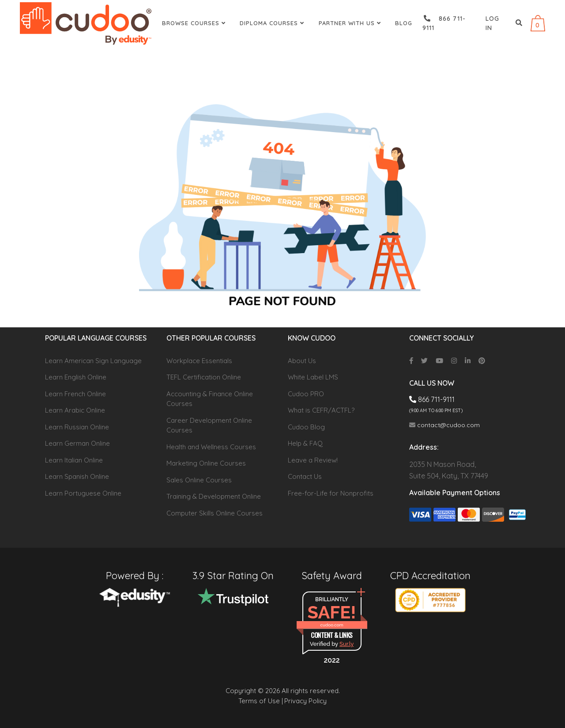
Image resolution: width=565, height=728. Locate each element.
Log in (492, 23)
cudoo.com (331, 625)
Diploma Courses (273, 23)
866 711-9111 (444, 23)
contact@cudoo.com (444, 425)
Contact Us (305, 476)
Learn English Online (76, 377)
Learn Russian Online (77, 427)
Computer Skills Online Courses (215, 513)
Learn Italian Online (74, 460)
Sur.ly (347, 644)
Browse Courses (195, 23)
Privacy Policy (305, 701)
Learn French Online (75, 394)
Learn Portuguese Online (83, 493)
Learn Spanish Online (77, 476)
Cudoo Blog (306, 427)
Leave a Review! (313, 460)
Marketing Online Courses (206, 463)
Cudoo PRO (306, 394)
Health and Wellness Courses (211, 447)
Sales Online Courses (199, 480)
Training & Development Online (214, 496)
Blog (404, 23)
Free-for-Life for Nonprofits (331, 493)
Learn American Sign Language (93, 361)
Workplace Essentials (199, 361)
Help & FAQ (305, 443)
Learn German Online (77, 443)
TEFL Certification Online (204, 377)
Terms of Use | (261, 701)
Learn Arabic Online (75, 410)
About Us (302, 361)
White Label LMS (313, 377)
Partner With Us (351, 23)
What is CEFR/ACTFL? (321, 410)
